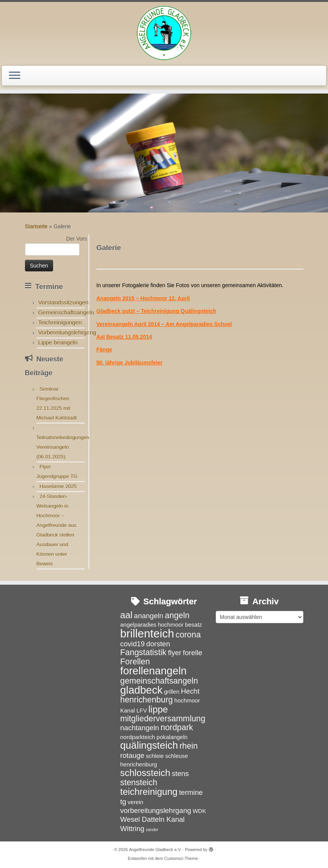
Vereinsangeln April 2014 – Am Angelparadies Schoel (164, 324)
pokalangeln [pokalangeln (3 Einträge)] (172, 737)
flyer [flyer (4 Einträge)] (175, 653)
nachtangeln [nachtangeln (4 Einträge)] (140, 728)
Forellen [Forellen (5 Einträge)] (135, 662)
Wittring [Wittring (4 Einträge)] (132, 829)
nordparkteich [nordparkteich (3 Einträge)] (138, 737)
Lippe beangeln (58, 342)
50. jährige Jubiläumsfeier (130, 363)
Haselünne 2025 (58, 486)
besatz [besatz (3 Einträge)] (193, 625)
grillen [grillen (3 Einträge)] (172, 692)
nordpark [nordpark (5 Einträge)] (177, 728)
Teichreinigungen (60, 322)
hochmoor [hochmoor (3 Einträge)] (187, 700)
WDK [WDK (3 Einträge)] (199, 811)
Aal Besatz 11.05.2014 (124, 337)
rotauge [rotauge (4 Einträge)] (132, 755)
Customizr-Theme (181, 858)
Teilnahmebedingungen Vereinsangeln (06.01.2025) (63, 447)
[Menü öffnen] (15, 76)
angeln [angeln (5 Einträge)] (177, 615)
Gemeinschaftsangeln (66, 312)
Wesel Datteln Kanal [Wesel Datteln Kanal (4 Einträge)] (153, 819)
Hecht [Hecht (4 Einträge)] (190, 691)
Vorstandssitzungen (63, 302)
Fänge (104, 350)
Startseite (36, 226)
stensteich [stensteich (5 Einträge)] (139, 783)
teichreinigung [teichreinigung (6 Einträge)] (149, 792)
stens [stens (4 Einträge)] (180, 774)
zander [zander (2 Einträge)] (152, 830)
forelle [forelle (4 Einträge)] (193, 653)
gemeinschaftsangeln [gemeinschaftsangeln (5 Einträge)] (159, 681)
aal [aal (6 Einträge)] (127, 615)
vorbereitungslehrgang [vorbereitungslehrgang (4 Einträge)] (156, 810)
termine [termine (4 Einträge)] (191, 792)
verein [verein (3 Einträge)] (136, 802)
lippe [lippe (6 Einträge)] (158, 709)
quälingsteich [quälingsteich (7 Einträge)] (149, 745)
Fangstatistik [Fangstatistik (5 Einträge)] (143, 652)
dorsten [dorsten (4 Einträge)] (158, 644)
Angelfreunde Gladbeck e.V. (155, 850)
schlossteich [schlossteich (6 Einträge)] (145, 773)
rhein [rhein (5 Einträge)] (189, 746)
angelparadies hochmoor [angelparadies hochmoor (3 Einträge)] (152, 625)
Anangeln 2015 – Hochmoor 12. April (143, 298)
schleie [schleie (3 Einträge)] (155, 756)
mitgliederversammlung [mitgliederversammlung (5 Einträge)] (163, 719)
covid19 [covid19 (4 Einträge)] (133, 644)
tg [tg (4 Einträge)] (123, 802)
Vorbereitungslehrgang (67, 332)
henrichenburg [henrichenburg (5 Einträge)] (147, 700)
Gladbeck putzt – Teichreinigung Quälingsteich (157, 311)
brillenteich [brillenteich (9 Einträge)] (147, 633)
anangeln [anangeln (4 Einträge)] (148, 616)
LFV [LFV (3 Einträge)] (142, 710)
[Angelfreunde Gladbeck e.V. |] (164, 33)
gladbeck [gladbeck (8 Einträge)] (142, 690)
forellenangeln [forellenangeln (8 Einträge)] (154, 671)
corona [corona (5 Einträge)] (188, 635)
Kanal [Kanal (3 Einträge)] (128, 710)
